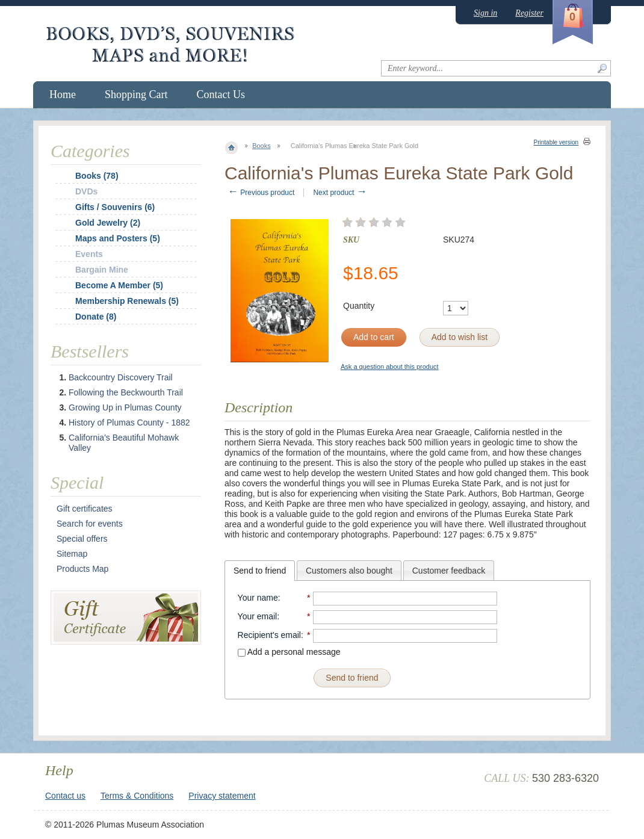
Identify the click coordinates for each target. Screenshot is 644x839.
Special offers (82, 539)
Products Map (82, 569)
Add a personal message (289, 652)
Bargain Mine (102, 270)
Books (262, 146)
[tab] (260, 571)
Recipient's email (269, 635)
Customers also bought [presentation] (349, 571)
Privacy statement (222, 796)
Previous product (261, 193)
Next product (340, 193)
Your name (258, 598)
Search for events (90, 524)
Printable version (556, 142)
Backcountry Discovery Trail (121, 377)
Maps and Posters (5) (118, 238)
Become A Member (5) (119, 285)
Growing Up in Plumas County (125, 407)
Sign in (485, 13)
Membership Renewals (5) (127, 301)
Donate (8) (96, 317)
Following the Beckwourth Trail (126, 392)
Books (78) (97, 176)
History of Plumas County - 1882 (129, 423)
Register (529, 13)
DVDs (86, 191)
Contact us (65, 796)
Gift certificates (85, 509)
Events (89, 254)
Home (63, 94)
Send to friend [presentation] (260, 571)
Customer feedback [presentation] (449, 571)
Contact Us (221, 94)
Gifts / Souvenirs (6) (115, 207)
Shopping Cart (136, 94)
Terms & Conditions (137, 796)
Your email (258, 616)
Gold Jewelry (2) (108, 223)
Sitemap (72, 554)
